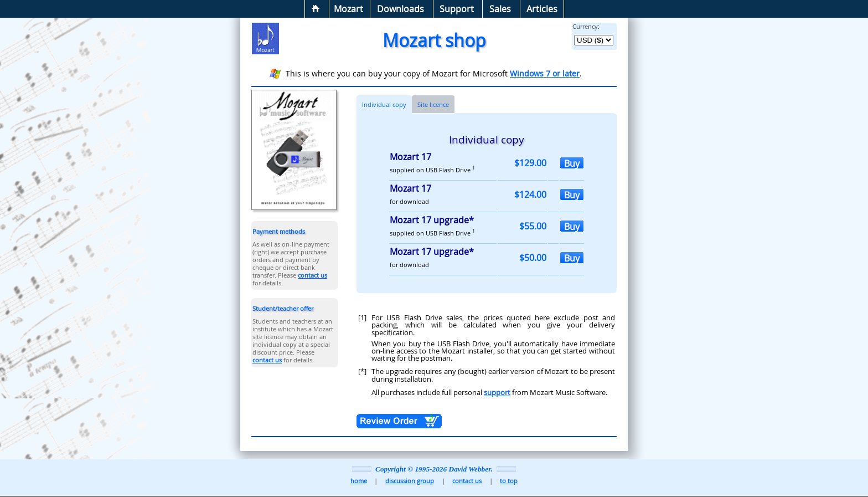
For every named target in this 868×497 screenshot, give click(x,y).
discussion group (410, 481)
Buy (572, 163)
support (497, 392)
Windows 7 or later (545, 73)
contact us (312, 275)
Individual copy (384, 105)
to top (509, 481)
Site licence (433, 105)
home (359, 481)
